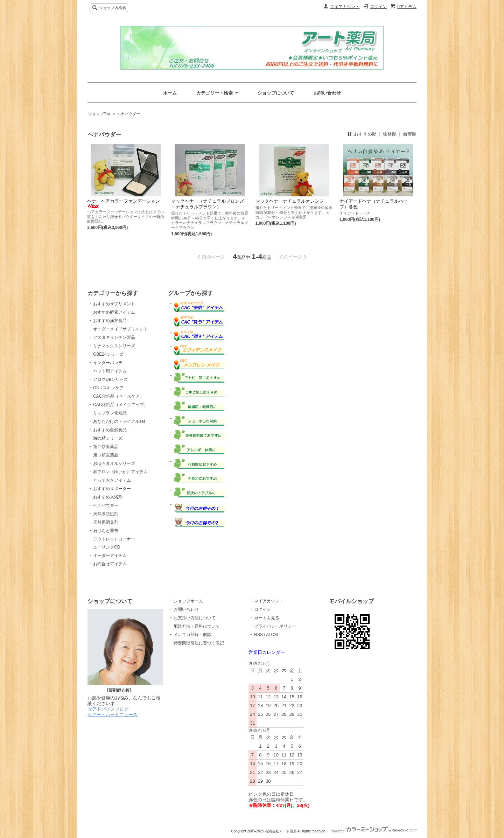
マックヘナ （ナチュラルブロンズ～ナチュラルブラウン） (208, 204)
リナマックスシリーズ (114, 346)
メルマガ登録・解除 (192, 635)
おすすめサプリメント (114, 304)
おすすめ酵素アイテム (114, 312)
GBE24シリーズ (108, 354)
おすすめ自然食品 (110, 430)
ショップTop (99, 114)
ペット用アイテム (110, 371)
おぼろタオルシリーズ (114, 463)
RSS (258, 635)
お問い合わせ (327, 93)
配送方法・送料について (197, 626)
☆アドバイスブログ (108, 709)
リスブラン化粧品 (110, 413)
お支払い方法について (195, 618)
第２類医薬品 (106, 447)
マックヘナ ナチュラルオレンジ (290, 201)
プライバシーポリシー (275, 626)
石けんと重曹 (106, 531)
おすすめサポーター (112, 489)
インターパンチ (108, 363)
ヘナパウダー (128, 114)
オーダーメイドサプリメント (120, 329)
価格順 (390, 134)
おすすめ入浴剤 (108, 497)
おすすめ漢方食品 (110, 321)
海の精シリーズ (108, 438)
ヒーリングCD (107, 547)
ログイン (378, 7)
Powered (374, 831)
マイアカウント (345, 7)
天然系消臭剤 (106, 522)
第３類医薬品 (106, 455)
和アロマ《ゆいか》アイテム (120, 472)
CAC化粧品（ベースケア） (118, 396)
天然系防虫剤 (106, 514)
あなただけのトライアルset (119, 421)
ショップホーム (188, 601)
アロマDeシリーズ (110, 379)
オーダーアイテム (110, 556)
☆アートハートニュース (113, 715)
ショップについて (276, 93)
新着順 (410, 134)
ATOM (272, 635)
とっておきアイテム (112, 480)
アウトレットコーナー (114, 539)
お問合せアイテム (110, 564)
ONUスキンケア (108, 388)
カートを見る (267, 618)
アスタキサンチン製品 (114, 337)
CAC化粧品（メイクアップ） (121, 405)
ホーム (170, 93)
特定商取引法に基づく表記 (199, 643)
